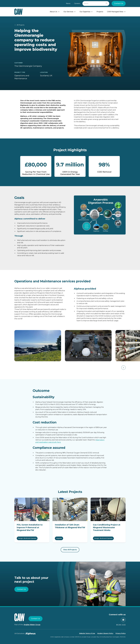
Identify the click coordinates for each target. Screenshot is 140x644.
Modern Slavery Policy (105, 633)
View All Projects (70, 550)
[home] (18, 12)
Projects (100, 12)
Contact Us (119, 3)
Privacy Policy (121, 633)
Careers (77, 3)
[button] (55, 12)
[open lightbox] (36, 346)
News (68, 3)
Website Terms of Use (87, 633)
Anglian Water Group (32, 625)
